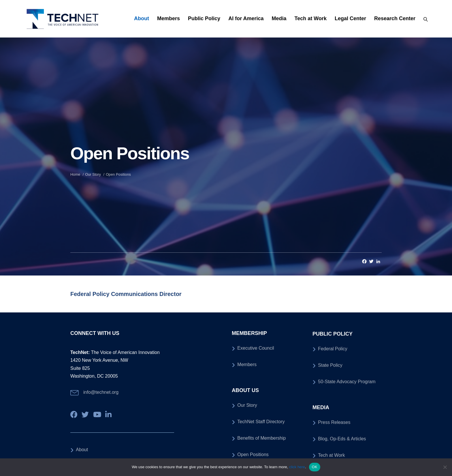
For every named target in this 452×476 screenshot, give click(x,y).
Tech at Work (311, 18)
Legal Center (350, 18)
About (142, 18)
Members (168, 18)
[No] (445, 467)
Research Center (395, 18)
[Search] (424, 19)
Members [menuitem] (247, 446)
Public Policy (204, 18)
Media (279, 18)
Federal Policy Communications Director (126, 294)
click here (297, 467)
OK (315, 467)
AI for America (246, 18)
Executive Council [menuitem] (256, 430)
